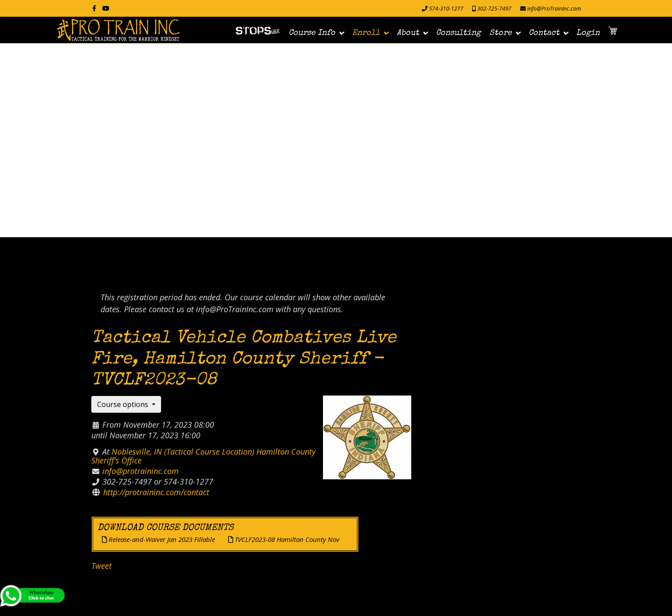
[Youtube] (106, 8)
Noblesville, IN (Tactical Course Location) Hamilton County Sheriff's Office (203, 456)
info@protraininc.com (141, 471)
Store (501, 33)
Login (588, 33)
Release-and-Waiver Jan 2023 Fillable (158, 539)
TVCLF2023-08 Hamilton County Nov (284, 539)
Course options (124, 404)
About (408, 33)
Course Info (312, 33)
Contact (544, 33)
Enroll (366, 33)
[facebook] (94, 8)
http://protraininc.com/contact (156, 492)
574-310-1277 (446, 9)
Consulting (458, 33)
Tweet (101, 566)
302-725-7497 (494, 9)
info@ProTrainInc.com (554, 9)
